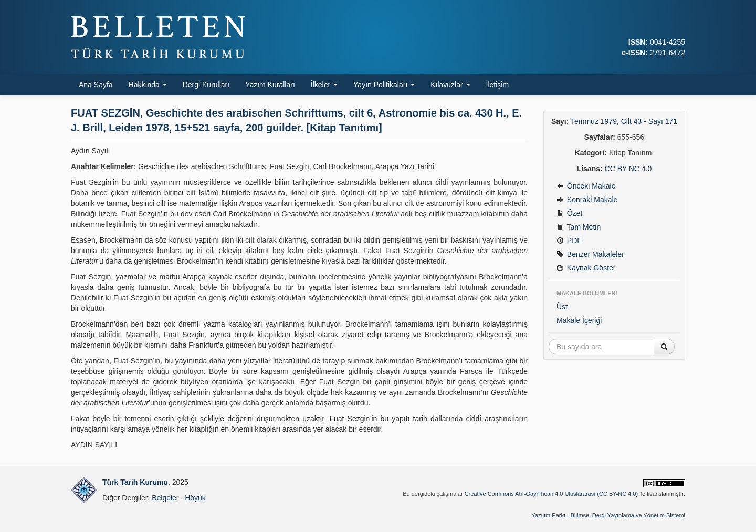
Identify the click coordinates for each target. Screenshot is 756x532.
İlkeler (324, 85)
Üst (562, 307)
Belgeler (165, 498)
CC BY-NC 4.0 (628, 169)
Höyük (195, 498)
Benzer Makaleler (590, 254)
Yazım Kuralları (270, 85)
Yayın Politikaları (384, 85)
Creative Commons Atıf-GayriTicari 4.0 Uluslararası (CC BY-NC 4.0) (552, 494)
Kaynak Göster (586, 268)
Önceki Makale (586, 186)
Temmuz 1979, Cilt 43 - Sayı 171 (624, 121)
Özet (569, 213)
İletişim (498, 85)
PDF (569, 241)
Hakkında (148, 85)
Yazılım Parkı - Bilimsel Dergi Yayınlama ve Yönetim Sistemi (608, 515)
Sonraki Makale (587, 200)
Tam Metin (579, 227)
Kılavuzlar (450, 85)
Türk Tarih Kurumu (135, 482)
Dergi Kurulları (206, 85)
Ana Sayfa (96, 85)
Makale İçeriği (579, 320)
